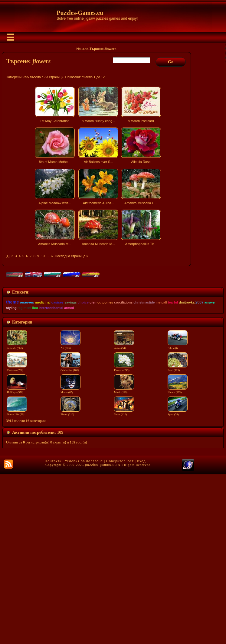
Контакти (54, 631)
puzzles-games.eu (101, 634)
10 (43, 256)
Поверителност (120, 631)
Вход (141, 631)
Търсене (97, 49)
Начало (82, 49)
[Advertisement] (97, 301)
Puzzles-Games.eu (80, 13)
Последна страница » (71, 256)
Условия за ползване (84, 631)
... (48, 256)
